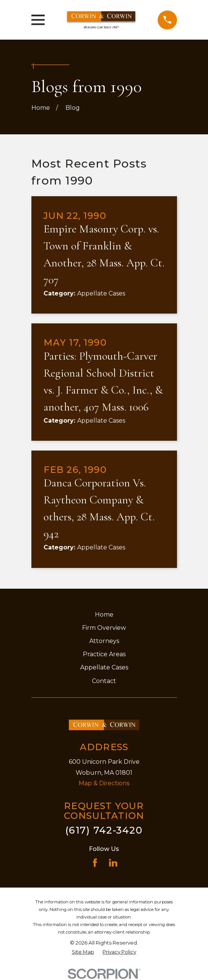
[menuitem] (83, 952)
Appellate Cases (104, 667)
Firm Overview (104, 628)
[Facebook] (95, 863)
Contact (104, 681)
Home (104, 615)
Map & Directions (104, 783)
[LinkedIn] (113, 863)
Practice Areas (104, 654)
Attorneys (104, 641)
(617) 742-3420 (104, 830)
